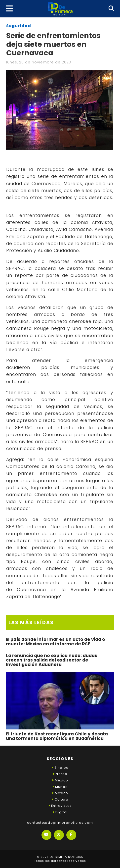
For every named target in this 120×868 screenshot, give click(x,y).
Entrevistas (60, 806)
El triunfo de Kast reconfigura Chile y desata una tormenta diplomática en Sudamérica (57, 736)
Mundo (60, 787)
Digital (60, 812)
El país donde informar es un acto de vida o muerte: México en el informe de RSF (56, 642)
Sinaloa (60, 768)
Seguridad (19, 26)
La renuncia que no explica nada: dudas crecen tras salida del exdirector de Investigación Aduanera (52, 660)
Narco (60, 774)
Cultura (60, 799)
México (60, 780)
